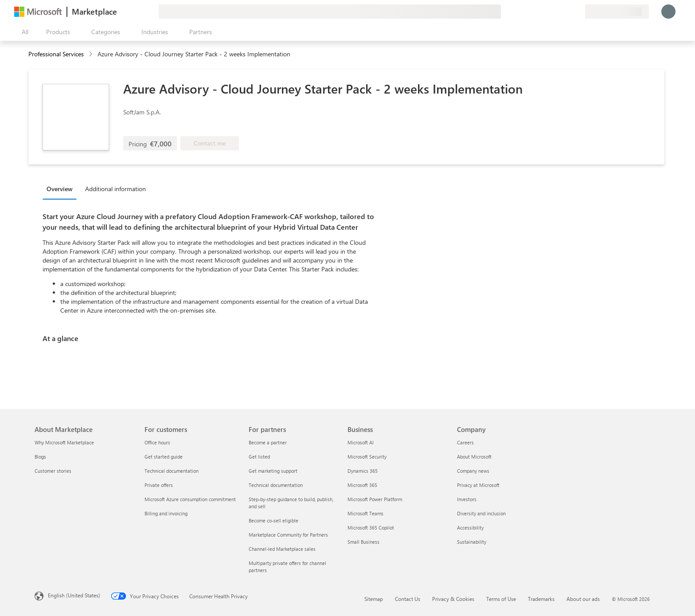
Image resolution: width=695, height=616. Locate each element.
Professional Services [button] (56, 54)
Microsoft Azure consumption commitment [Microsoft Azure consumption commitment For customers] (190, 499)
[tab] (62, 188)
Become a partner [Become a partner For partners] (268, 442)
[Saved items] (567, 12)
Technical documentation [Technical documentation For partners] (276, 485)
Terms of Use (501, 599)
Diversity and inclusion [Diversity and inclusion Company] (481, 513)
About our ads (583, 599)
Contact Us (408, 599)
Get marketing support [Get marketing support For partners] (273, 471)
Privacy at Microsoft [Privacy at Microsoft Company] (478, 485)
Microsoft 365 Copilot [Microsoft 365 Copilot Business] (371, 528)
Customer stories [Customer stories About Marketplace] (53, 471)
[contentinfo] (92, 54)
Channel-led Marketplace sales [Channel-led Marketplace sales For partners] (282, 549)
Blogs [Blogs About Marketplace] (40, 457)
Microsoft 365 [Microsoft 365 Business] (362, 485)
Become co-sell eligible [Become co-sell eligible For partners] (273, 520)
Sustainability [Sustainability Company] (472, 542)
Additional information (115, 189)
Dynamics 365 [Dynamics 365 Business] (363, 471)
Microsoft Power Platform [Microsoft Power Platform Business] (375, 499)
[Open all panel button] (23, 32)
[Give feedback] (546, 12)
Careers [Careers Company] (465, 442)
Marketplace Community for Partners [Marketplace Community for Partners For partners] (288, 535)
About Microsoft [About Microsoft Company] (474, 457)
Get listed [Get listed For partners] (259, 457)
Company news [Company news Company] (473, 471)
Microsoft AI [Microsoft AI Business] (361, 442)
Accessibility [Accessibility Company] (470, 528)
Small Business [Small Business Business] (363, 542)
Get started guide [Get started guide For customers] (164, 457)
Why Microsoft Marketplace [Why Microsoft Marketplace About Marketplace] (64, 442)
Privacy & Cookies (453, 599)
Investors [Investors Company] (467, 499)
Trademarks (541, 599)
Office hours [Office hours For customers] (157, 442)
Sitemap (374, 599)
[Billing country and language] (617, 12)
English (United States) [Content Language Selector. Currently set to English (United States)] (74, 595)
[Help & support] (557, 12)
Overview (60, 189)
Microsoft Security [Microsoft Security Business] (367, 457)
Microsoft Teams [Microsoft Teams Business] (365, 513)
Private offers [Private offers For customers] (159, 485)
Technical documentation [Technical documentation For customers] (172, 471)
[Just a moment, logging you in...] (668, 12)
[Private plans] (578, 12)
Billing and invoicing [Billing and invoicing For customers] (166, 513)
